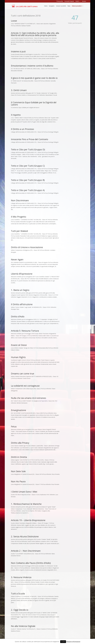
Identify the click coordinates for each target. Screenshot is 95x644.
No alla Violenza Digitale (23, 626)
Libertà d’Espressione (22, 274)
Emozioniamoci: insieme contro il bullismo (32, 66)
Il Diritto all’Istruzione (22, 304)
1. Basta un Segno (20, 290)
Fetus (14, 426)
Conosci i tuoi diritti (61, 6)
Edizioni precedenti (77, 6)
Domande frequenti (69, 1)
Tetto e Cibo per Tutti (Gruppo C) (28, 166)
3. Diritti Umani (19, 90)
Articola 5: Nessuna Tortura (25, 331)
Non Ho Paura (18, 481)
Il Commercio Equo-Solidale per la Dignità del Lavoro (34, 103)
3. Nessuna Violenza (21, 577)
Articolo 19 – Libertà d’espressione (28, 520)
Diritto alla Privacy (20, 443)
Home (46, 6)
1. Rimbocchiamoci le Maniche (26, 504)
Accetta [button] (63, 642)
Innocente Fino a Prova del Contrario (30, 139)
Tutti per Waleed (19, 231)
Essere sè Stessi (19, 345)
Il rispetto (16, 115)
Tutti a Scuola (18, 593)
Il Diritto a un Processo (22, 129)
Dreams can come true (22, 374)
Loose (14, 21)
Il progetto (52, 6)
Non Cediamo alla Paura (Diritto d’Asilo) (31, 563)
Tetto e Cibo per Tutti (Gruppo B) (28, 180)
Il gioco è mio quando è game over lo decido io (34, 78)
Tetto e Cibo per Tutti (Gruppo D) (28, 149)
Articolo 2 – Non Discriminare (26, 551)
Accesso (84, 1)
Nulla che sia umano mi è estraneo (28, 398)
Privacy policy (60, 1)
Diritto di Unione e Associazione (27, 247)
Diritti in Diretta (19, 457)
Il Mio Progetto (19, 217)
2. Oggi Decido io (20, 610)
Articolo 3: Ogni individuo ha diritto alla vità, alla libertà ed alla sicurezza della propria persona (35, 34)
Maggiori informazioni (73, 642)
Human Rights (18, 357)
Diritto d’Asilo (18, 316)
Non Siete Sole (18, 471)
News (69, 6)
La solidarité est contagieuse (25, 386)
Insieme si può (18, 51)
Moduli (77, 1)
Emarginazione (18, 410)
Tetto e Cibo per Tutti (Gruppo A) (28, 190)
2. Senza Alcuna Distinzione (25, 536)
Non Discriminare (20, 200)
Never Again (17, 259)
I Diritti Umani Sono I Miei (24, 492)
